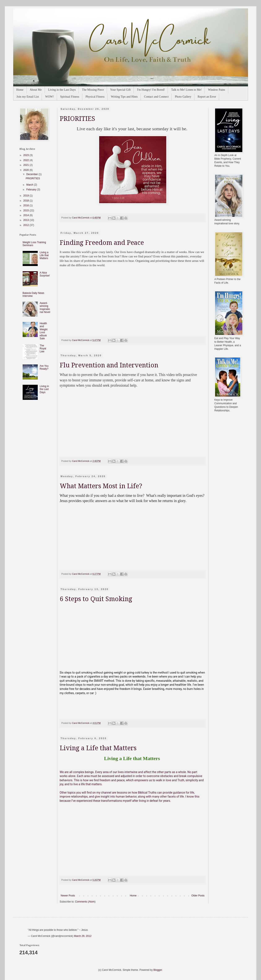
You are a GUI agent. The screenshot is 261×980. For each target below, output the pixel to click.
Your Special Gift (120, 90)
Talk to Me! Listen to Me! (186, 90)
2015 (26, 210)
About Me (36, 90)
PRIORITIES (77, 119)
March (30, 185)
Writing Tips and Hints (124, 97)
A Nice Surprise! (45, 274)
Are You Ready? (44, 367)
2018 (26, 201)
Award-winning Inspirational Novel (45, 308)
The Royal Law (43, 349)
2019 (26, 196)
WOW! (49, 97)
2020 (26, 170)
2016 (26, 205)
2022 (26, 160)
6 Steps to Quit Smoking (96, 599)
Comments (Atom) (85, 902)
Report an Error (207, 97)
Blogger (158, 970)
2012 (26, 225)
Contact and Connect (156, 97)
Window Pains (217, 90)
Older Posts (198, 896)
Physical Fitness (95, 97)
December (32, 174)
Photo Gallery (183, 97)
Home (20, 90)
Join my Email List (28, 97)
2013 (26, 220)
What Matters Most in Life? (101, 486)
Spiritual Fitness (70, 97)
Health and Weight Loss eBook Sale (43, 331)
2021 (26, 165)
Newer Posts (68, 896)
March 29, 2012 (83, 936)
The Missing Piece (93, 90)
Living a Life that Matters (98, 748)
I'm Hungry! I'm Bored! (151, 90)
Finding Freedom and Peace (102, 243)
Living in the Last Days (62, 90)
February (32, 190)
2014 (26, 215)
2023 (26, 155)
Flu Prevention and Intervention (109, 365)
